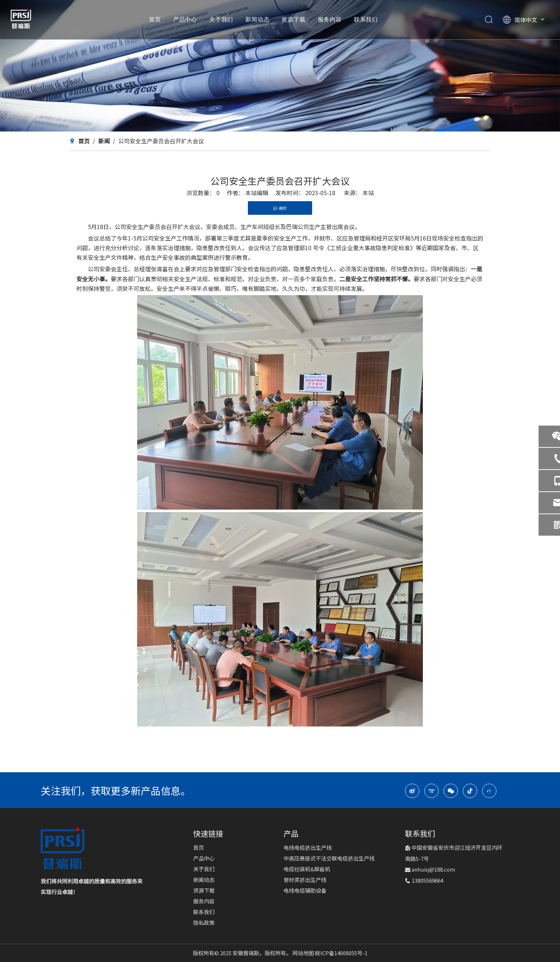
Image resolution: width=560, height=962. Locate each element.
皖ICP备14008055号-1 (341, 953)
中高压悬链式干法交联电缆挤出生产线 (329, 858)
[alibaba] (489, 791)
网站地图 (304, 953)
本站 (368, 193)
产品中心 (185, 20)
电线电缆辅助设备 (305, 890)
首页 (155, 20)
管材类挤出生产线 (305, 880)
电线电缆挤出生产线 (308, 847)
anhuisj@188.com (433, 869)
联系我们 (366, 20)
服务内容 (330, 20)
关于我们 (221, 20)
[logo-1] (62, 848)
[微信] (451, 791)
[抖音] (470, 791)
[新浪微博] (412, 791)
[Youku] (431, 791)
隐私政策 (204, 923)
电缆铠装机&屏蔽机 (307, 869)
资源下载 (294, 20)
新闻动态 (257, 20)
